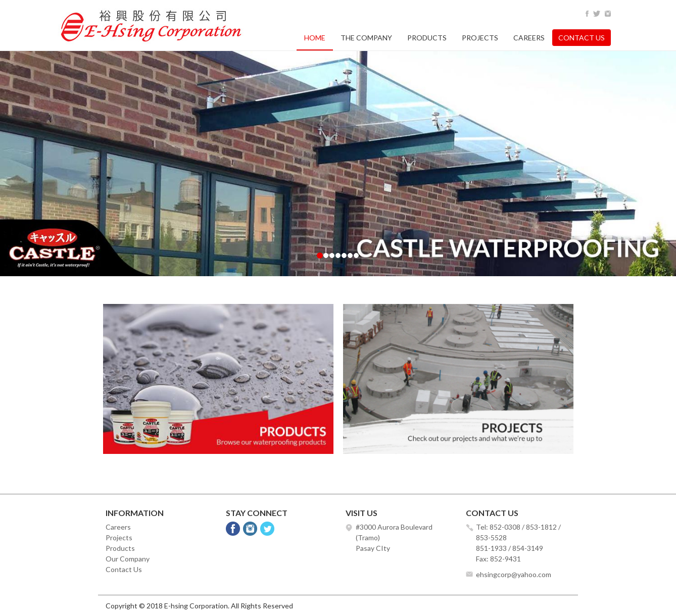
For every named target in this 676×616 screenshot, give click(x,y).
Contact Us (582, 38)
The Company (366, 38)
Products (427, 38)
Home (315, 38)
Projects (480, 38)
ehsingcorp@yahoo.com (514, 574)
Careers (529, 38)
